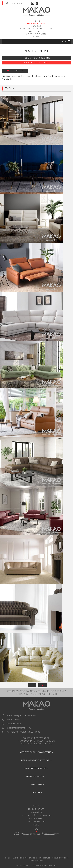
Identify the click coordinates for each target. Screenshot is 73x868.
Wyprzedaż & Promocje (37, 29)
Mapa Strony (22, 865)
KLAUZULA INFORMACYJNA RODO (37, 741)
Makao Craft (37, 24)
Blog (37, 36)
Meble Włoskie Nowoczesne (35, 752)
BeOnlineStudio (50, 865)
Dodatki (35, 793)
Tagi (8, 89)
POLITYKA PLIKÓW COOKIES (37, 744)
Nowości (37, 26)
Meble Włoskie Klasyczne (35, 760)
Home (37, 21)
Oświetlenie (35, 785)
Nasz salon (37, 31)
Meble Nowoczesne (37, 58)
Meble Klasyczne (37, 62)
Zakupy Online (37, 34)
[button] (64, 41)
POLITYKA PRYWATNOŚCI (37, 738)
